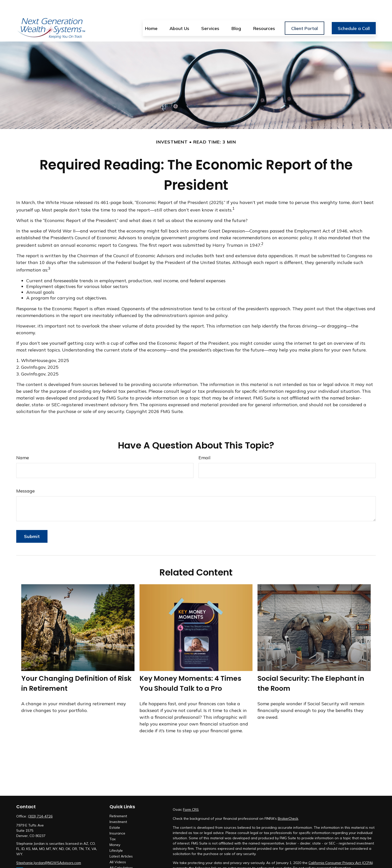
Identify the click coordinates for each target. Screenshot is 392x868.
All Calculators (121, 853)
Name (23, 443)
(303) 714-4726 (40, 801)
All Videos (118, 847)
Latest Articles (121, 841)
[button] (151, 13)
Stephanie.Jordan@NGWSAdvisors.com (49, 848)
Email (204, 443)
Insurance (117, 818)
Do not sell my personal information (322, 853)
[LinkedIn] (20, 856)
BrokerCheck (288, 804)
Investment (118, 807)
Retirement (118, 801)
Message (25, 476)
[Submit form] (32, 522)
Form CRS (191, 795)
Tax (112, 824)
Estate (115, 813)
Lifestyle (116, 836)
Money (115, 830)
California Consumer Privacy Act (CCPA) (341, 848)
